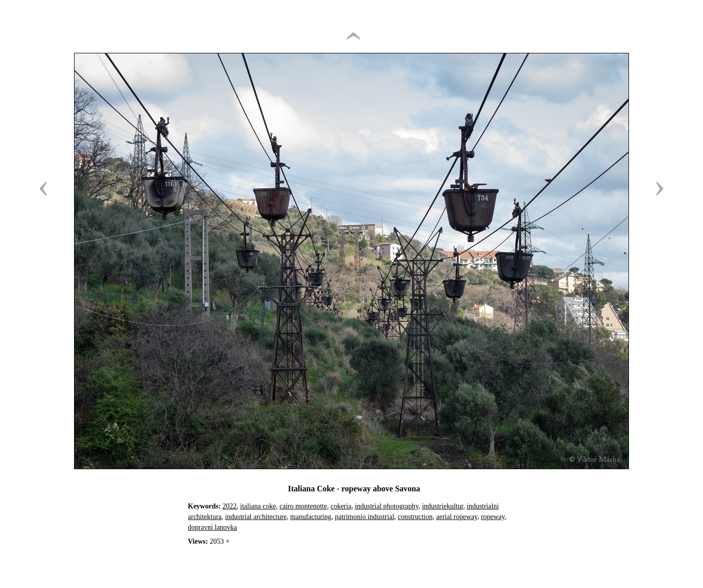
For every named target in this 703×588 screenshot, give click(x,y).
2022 (230, 506)
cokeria (341, 506)
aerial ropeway (457, 517)
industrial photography (387, 506)
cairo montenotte (303, 506)
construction (415, 517)
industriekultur (443, 506)
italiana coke (258, 506)
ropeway (493, 517)
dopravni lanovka (213, 527)
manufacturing (311, 517)
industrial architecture (256, 517)
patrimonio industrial (365, 517)
